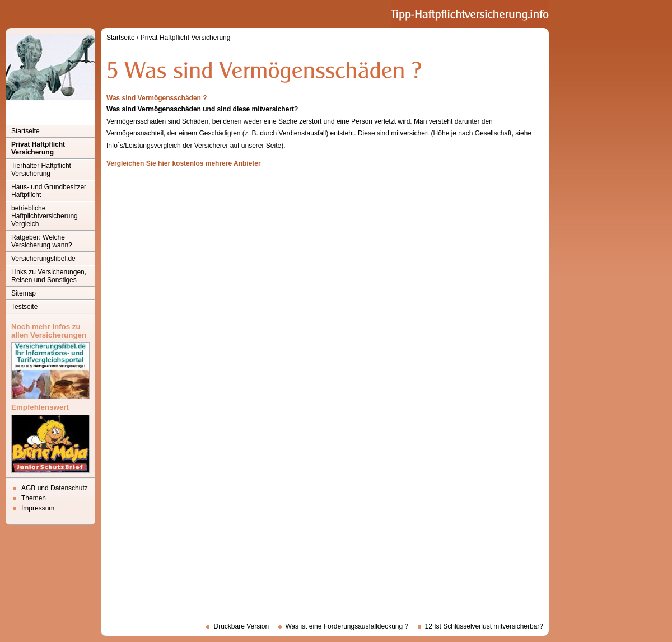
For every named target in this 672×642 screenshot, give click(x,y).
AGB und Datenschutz (55, 488)
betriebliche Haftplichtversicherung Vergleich (45, 216)
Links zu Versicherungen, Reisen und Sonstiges (49, 276)
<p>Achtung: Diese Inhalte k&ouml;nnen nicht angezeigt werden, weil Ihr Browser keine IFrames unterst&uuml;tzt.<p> (325, 393)
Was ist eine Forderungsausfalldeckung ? (347, 626)
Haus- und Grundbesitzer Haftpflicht (49, 191)
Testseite (24, 307)
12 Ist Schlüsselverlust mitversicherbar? (484, 626)
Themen (34, 498)
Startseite (25, 131)
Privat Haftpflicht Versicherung (38, 148)
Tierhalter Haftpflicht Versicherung (41, 170)
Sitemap (24, 293)
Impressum (38, 508)
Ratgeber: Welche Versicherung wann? (42, 241)
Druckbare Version (241, 626)
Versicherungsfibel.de (43, 259)
